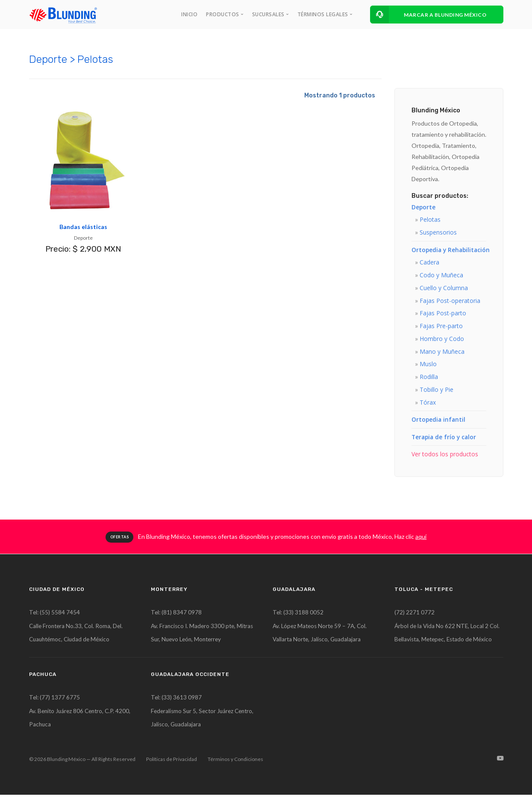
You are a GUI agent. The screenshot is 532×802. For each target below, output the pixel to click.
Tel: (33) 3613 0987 (177, 704)
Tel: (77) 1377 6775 (55, 704)
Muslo (428, 367)
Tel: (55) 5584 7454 (55, 617)
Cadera (429, 263)
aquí (421, 541)
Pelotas (430, 220)
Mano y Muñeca (442, 354)
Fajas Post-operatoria (450, 302)
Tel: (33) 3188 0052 (298, 617)
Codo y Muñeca (441, 276)
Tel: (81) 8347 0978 (177, 617)
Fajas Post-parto (443, 315)
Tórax (428, 406)
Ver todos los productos (445, 458)
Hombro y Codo (442, 341)
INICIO (189, 14)
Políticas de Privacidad (172, 766)
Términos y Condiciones (235, 766)
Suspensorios (438, 233)
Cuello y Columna (444, 289)
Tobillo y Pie (436, 393)
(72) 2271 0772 (414, 617)
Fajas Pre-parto (441, 328)
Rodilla (429, 380)
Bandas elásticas (83, 227)
